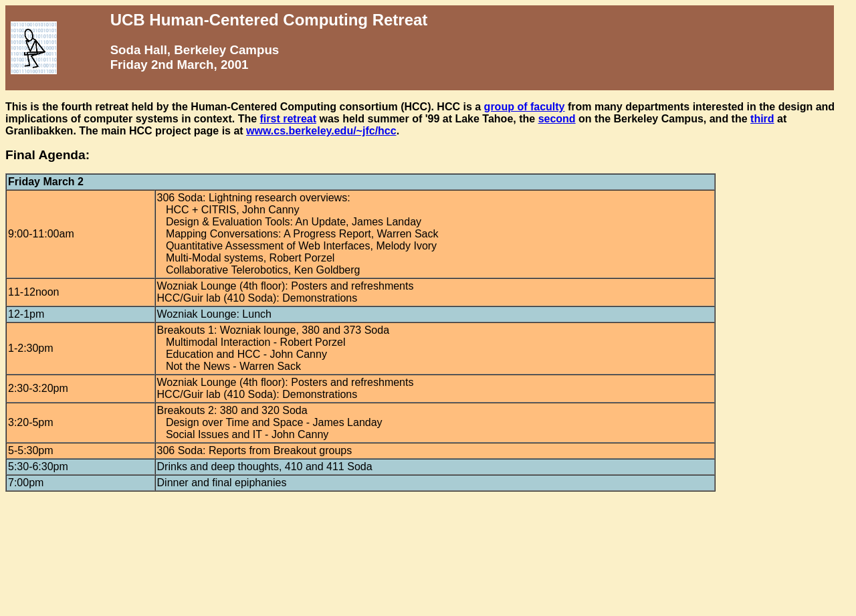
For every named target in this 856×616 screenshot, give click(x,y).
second (557, 119)
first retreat (288, 119)
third (762, 119)
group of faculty (525, 107)
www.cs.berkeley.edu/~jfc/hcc (321, 131)
